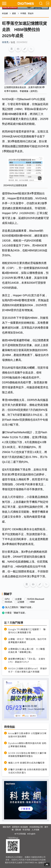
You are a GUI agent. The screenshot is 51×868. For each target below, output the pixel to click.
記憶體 (21, 602)
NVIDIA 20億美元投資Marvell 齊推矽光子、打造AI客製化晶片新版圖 (28, 670)
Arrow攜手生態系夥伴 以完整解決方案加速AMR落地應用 (27, 735)
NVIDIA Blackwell (36, 599)
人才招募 (35, 830)
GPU (7, 599)
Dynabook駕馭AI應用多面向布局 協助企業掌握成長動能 (27, 745)
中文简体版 (21, 834)
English (32, 834)
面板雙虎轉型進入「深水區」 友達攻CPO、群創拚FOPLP (27, 660)
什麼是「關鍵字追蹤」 (16, 613)
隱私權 (18, 830)
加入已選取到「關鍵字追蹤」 (19, 607)
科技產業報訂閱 (36, 827)
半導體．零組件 (27, 13)
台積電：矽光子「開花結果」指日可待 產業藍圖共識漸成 (28, 641)
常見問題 (26, 830)
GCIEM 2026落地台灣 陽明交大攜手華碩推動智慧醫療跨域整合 (27, 755)
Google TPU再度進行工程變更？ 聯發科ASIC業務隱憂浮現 (27, 631)
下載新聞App (13, 838)
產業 (14, 13)
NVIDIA (8, 602)
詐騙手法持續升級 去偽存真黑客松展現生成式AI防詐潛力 (28, 771)
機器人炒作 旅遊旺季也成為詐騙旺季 (26, 763)
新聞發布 (16, 827)
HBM (32, 602)
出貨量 (18, 599)
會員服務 (24, 827)
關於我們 (7, 827)
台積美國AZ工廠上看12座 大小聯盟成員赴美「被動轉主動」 (27, 650)
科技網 (5, 13)
